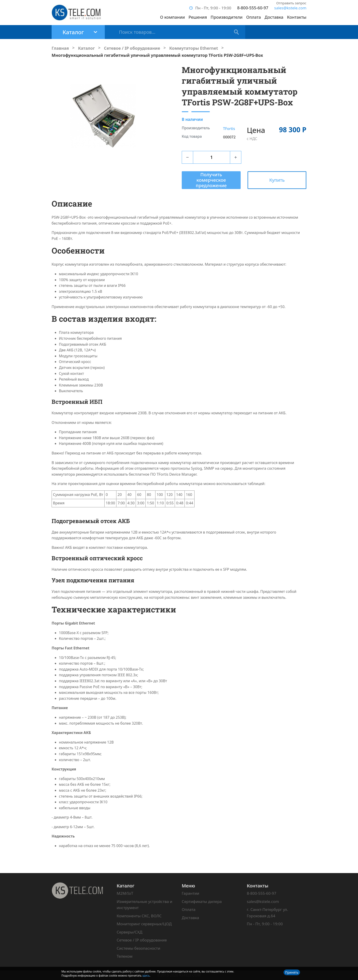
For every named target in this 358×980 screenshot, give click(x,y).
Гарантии (191, 893)
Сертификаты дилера (202, 901)
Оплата (254, 17)
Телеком (125, 956)
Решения (198, 17)
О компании (172, 17)
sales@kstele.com (290, 8)
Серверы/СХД (129, 932)
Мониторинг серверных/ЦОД (144, 924)
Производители (226, 17)
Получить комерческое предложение (211, 180)
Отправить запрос (291, 3)
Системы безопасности (138, 948)
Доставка (274, 17)
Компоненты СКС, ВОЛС (139, 916)
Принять (292, 972)
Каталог (126, 886)
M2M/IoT (125, 893)
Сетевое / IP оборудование (142, 940)
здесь (146, 976)
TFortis (229, 129)
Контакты (297, 17)
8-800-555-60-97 (253, 8)
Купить (277, 180)
